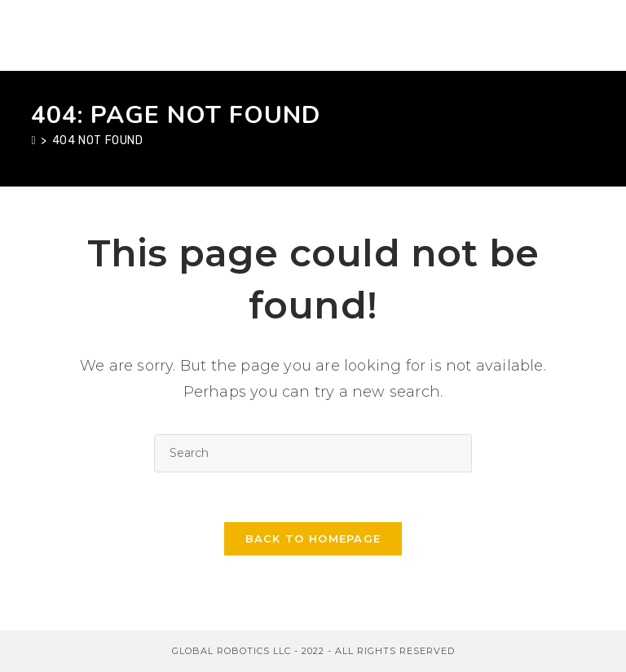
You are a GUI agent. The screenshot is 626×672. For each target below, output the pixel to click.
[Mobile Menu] (587, 35)
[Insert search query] (313, 453)
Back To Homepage (313, 538)
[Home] (33, 141)
